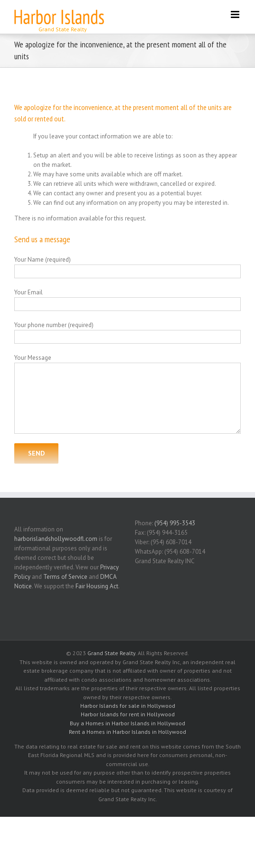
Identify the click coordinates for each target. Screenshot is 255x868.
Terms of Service (65, 577)
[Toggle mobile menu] (236, 14)
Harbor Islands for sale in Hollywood (128, 706)
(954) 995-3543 (175, 523)
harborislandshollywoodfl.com (56, 539)
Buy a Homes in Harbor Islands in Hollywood (127, 723)
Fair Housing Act (97, 586)
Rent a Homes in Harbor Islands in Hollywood (127, 732)
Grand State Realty (111, 653)
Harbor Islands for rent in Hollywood (128, 714)
